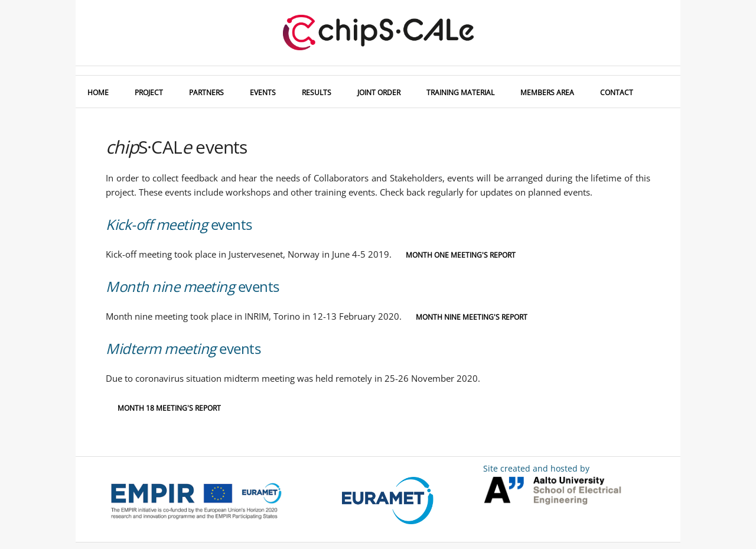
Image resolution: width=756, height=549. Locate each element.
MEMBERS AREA (547, 92)
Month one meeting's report (461, 255)
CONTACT (617, 92)
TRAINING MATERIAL (460, 92)
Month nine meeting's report (472, 317)
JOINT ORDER (379, 92)
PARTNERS (206, 92)
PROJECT (149, 92)
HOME (98, 92)
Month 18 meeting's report (169, 408)
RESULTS (317, 92)
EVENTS (263, 92)
